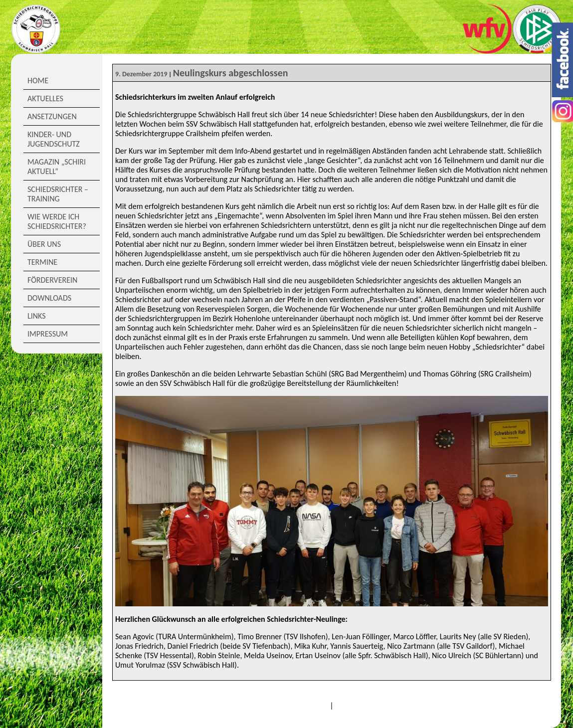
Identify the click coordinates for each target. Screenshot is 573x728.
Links (37, 316)
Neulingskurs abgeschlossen (231, 73)
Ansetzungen (52, 116)
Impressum (48, 334)
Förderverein (52, 280)
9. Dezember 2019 (141, 74)
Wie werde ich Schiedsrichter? (57, 221)
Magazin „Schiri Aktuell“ (57, 167)
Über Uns (44, 244)
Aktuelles (45, 98)
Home (38, 81)
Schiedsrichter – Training (58, 194)
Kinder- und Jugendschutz (54, 139)
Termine (42, 262)
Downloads (49, 298)
